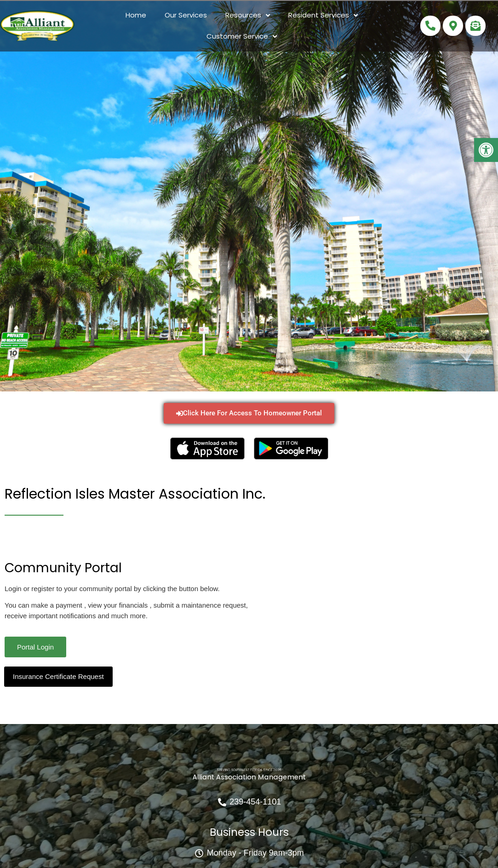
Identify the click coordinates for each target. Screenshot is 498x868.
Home (136, 15)
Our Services (186, 15)
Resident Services (323, 15)
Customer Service (242, 37)
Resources (248, 15)
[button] (486, 150)
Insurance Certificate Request (58, 676)
